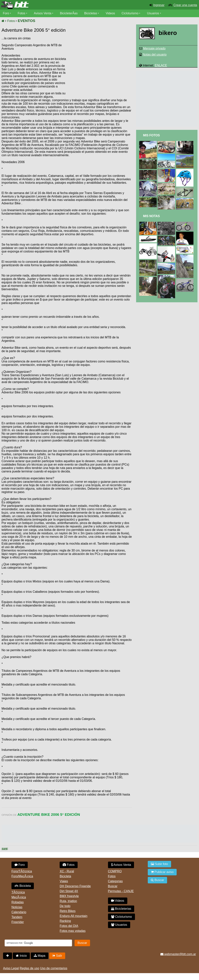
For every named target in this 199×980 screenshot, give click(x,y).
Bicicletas (91, 13)
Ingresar (159, 5)
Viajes (64, 881)
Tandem (17, 917)
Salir (57, 956)
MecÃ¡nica (19, 897)
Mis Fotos (151, 135)
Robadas (18, 902)
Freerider (18, 922)
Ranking (65, 921)
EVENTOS (26, 21)
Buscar (113, 886)
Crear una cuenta (185, 5)
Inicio (21, 956)
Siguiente (4, 849)
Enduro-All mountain (74, 916)
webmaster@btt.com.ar (178, 954)
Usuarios (153, 13)
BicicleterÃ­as (69, 13)
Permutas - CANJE (121, 891)
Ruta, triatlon (68, 901)
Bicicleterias (121, 909)
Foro (6, 13)
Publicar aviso (162, 872)
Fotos (22, 13)
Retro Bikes (68, 911)
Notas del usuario (155, 55)
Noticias (17, 907)
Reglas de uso (29, 968)
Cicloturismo (130, 13)
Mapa (40, 956)
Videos (111, 13)
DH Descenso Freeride (75, 886)
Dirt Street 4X (69, 891)
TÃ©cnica (18, 892)
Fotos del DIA (69, 926)
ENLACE (161, 65)
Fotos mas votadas (73, 931)
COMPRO (115, 871)
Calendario (19, 912)
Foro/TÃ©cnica (22, 871)
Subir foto (159, 864)
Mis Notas (151, 216)
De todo (65, 906)
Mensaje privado (154, 48)
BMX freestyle (69, 896)
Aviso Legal (11, 968)
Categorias (115, 881)
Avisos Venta (43, 13)
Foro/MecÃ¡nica (22, 876)
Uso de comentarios (54, 968)
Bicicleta (23, 886)
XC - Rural (67, 871)
